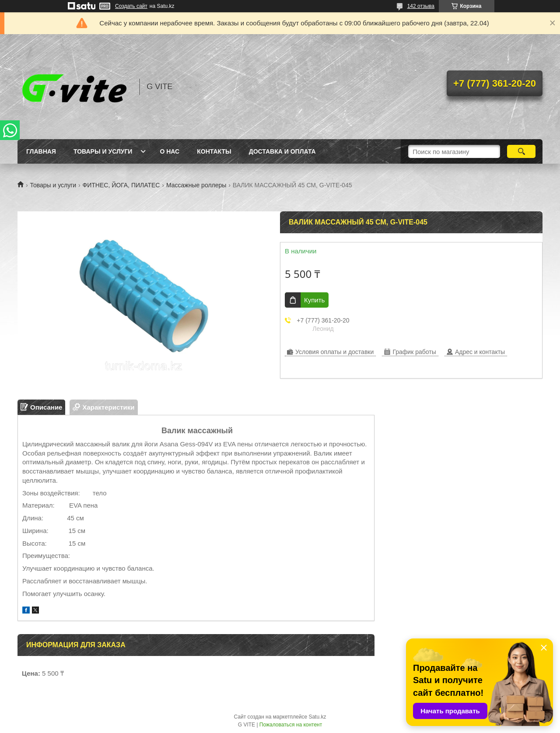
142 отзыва (421, 6)
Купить (314, 300)
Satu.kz (317, 717)
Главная (41, 151)
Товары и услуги (103, 151)
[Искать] (521, 151)
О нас (170, 151)
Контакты (214, 151)
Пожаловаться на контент (291, 725)
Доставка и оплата (282, 151)
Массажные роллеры (196, 185)
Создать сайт (131, 6)
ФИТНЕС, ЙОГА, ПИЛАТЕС (121, 185)
